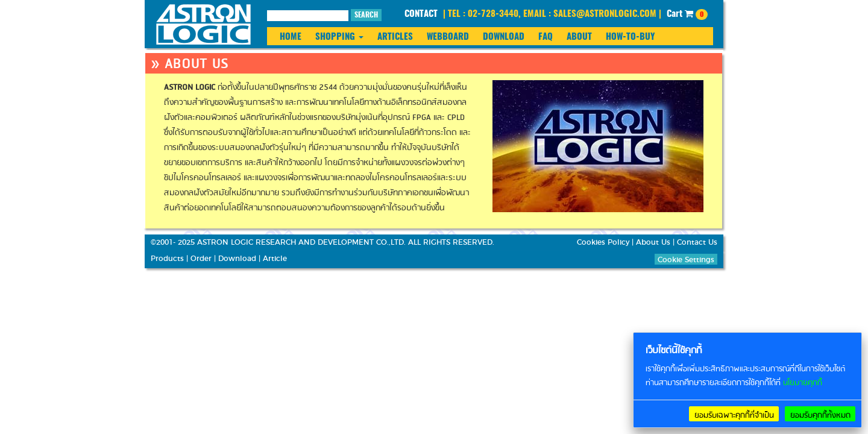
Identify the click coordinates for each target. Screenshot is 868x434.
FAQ (546, 37)
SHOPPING (339, 37)
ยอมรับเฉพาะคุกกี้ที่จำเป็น (734, 415)
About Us (653, 242)
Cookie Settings (686, 260)
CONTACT (421, 14)
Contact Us (697, 242)
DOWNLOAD (504, 37)
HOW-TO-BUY (630, 37)
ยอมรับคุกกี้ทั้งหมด (820, 415)
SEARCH (366, 15)
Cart (687, 14)
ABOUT (579, 37)
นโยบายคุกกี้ (803, 383)
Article (275, 259)
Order (201, 259)
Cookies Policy (603, 242)
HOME (291, 37)
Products (167, 259)
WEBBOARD (448, 37)
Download (237, 259)
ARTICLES (395, 37)
